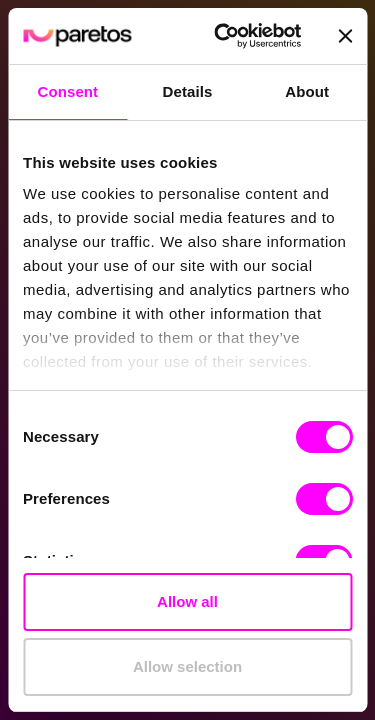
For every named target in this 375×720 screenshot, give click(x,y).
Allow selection (187, 666)
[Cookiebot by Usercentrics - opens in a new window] (223, 36)
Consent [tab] (67, 91)
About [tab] (307, 91)
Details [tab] (188, 91)
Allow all (187, 601)
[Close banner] (345, 36)
